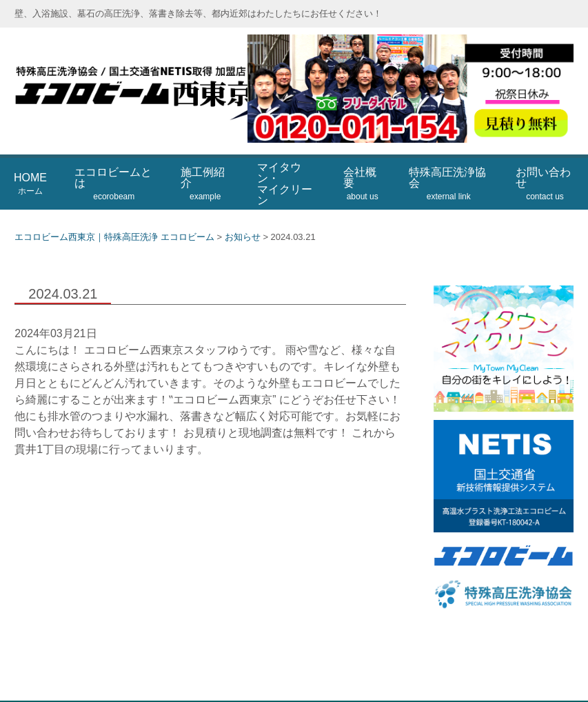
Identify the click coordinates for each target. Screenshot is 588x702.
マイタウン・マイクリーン (285, 151)
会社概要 (361, 151)
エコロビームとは (113, 151)
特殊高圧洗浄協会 (447, 151)
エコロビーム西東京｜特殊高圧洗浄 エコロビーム (180, 75)
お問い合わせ (543, 151)
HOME (30, 151)
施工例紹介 (203, 151)
